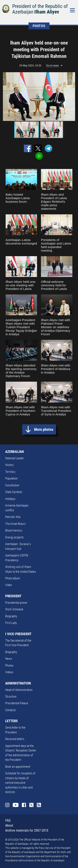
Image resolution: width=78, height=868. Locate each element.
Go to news (53, 66)
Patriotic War (13, 517)
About (9, 825)
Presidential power (16, 603)
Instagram (7, 805)
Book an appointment (18, 767)
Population (11, 478)
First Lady (11, 623)
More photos (44, 429)
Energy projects (14, 537)
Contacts (11, 710)
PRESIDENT (13, 596)
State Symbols (14, 492)
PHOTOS (39, 26)
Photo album (13, 578)
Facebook (24, 805)
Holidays (10, 499)
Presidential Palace (17, 703)
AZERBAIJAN (14, 452)
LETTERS (11, 721)
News (9, 659)
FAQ (8, 820)
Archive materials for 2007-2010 (27, 830)
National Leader (15, 458)
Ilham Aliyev (47, 12)
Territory (10, 472)
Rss (39, 805)
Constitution (12, 485)
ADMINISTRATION (18, 683)
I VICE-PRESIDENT (18, 634)
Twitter (31, 805)
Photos (9, 666)
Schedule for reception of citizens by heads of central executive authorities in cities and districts (20, 783)
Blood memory (14, 530)
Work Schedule (14, 609)
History (9, 465)
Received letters (15, 739)
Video (9, 585)
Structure (11, 697)
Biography (11, 616)
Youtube (16, 805)
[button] (72, 97)
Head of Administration (19, 690)
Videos (9, 672)
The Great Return (15, 524)
